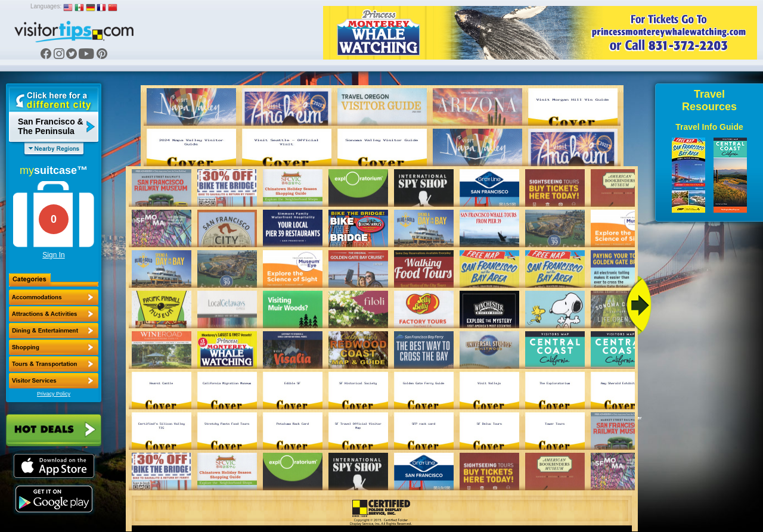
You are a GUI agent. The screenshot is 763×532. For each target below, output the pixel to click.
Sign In (53, 255)
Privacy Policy (54, 394)
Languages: (46, 6)
